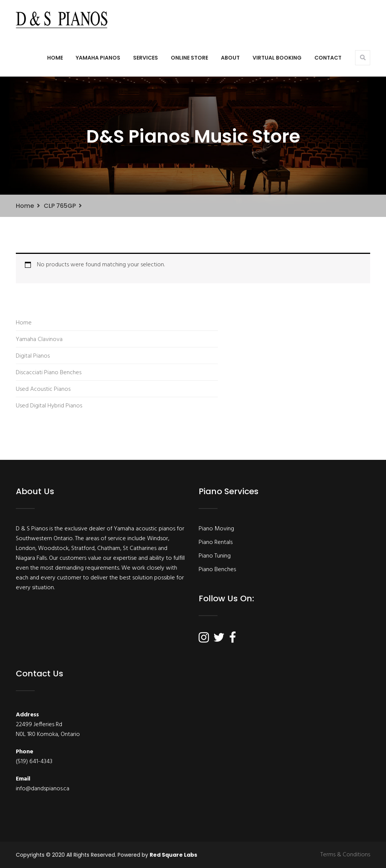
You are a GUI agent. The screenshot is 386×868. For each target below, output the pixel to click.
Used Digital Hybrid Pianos (49, 406)
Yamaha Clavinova (39, 340)
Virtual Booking (277, 58)
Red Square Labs (173, 855)
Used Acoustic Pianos (43, 389)
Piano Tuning (215, 556)
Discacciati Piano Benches (49, 373)
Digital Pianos (33, 356)
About (230, 58)
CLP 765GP (60, 206)
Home (55, 58)
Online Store (189, 58)
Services (146, 58)
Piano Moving (216, 529)
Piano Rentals (216, 542)
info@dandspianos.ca (43, 789)
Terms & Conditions (345, 855)
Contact (328, 58)
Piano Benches (217, 570)
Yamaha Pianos (98, 58)
